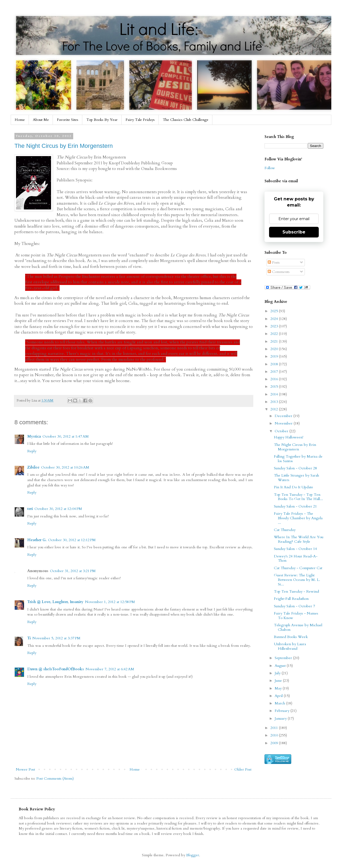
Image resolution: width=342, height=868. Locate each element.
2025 (275, 311)
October (282, 431)
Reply (32, 451)
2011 (275, 728)
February (283, 711)
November (284, 423)
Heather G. (37, 540)
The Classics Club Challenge (186, 120)
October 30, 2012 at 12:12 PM (72, 540)
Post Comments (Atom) (55, 778)
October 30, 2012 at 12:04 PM (58, 509)
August (281, 666)
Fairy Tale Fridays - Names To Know (296, 616)
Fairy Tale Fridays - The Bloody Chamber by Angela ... (298, 518)
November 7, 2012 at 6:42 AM (110, 669)
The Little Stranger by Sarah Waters (296, 478)
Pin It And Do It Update (294, 487)
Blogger (193, 855)
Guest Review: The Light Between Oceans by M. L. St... (297, 580)
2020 (275, 349)
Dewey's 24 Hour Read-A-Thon (296, 558)
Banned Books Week (291, 637)
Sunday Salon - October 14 (295, 549)
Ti (29, 638)
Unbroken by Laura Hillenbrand (290, 646)
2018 (275, 364)
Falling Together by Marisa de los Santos (298, 459)
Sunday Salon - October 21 (295, 506)
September (284, 658)
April (279, 696)
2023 (275, 326)
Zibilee (33, 467)
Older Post (243, 769)
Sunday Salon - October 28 (295, 468)
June (279, 681)
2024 (275, 319)
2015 (275, 387)
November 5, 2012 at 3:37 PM (56, 638)
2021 (275, 341)
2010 (275, 735)
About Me (41, 120)
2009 (275, 743)
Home (20, 120)
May (279, 688)
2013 (275, 402)
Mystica (34, 436)
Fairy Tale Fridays (140, 120)
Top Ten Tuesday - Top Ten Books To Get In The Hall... (298, 497)
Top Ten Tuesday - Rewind (296, 591)
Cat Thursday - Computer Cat (298, 568)
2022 (275, 334)
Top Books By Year (102, 120)
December (284, 416)
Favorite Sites (68, 120)
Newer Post (25, 769)
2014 (275, 394)
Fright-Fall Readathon (291, 599)
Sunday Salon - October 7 (294, 606)
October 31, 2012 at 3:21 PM (73, 571)
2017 (275, 372)
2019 (275, 356)
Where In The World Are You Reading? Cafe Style (299, 539)
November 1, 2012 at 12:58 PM (110, 602)
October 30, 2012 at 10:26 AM (65, 467)
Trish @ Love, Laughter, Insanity (55, 602)
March (280, 703)
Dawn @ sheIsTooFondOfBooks (56, 669)
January (281, 718)
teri (30, 509)
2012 (275, 409)
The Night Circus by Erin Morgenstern (64, 146)
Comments (279, 272)
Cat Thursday (285, 530)
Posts (274, 262)
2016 (275, 379)
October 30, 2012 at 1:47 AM (66, 436)
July (278, 673)
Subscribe (294, 232)
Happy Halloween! (289, 437)
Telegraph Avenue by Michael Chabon (298, 627)
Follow (270, 168)
